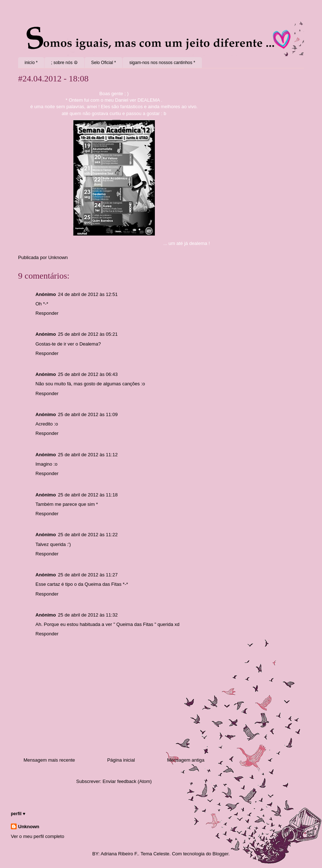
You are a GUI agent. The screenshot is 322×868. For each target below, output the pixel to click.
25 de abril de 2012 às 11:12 (88, 455)
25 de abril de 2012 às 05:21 (88, 334)
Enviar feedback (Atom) (127, 781)
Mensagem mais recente (49, 760)
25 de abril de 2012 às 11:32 (88, 615)
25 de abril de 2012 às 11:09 (88, 414)
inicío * (31, 63)
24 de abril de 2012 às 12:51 (88, 294)
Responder (47, 313)
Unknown (29, 827)
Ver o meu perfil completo (37, 836)
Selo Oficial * (104, 63)
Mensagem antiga (186, 760)
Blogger (220, 854)
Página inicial (121, 760)
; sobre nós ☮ (64, 63)
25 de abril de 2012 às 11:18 (88, 495)
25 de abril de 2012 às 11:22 (88, 535)
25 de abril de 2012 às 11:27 (88, 575)
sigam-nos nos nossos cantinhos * (162, 63)
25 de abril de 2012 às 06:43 (88, 374)
